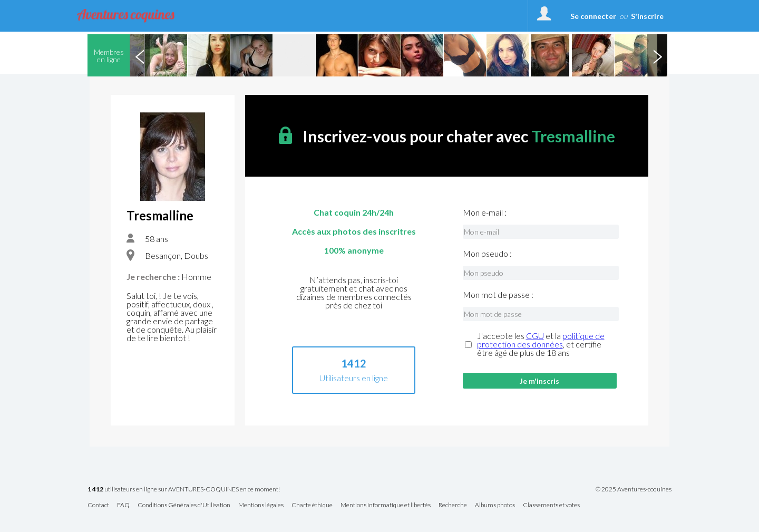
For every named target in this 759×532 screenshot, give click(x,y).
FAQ (123, 505)
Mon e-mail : (485, 212)
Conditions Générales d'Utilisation (184, 505)
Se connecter (593, 16)
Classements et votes (551, 505)
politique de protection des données (541, 340)
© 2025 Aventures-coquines (634, 489)
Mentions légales (261, 505)
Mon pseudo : (487, 254)
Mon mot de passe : (498, 295)
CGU (535, 336)
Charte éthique (312, 505)
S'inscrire (647, 16)
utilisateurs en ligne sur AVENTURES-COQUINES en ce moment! (184, 490)
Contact (98, 505)
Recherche (453, 505)
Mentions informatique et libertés (386, 505)
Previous (140, 55)
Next (657, 55)
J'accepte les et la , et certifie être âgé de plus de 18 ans (541, 344)
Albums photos (495, 505)
